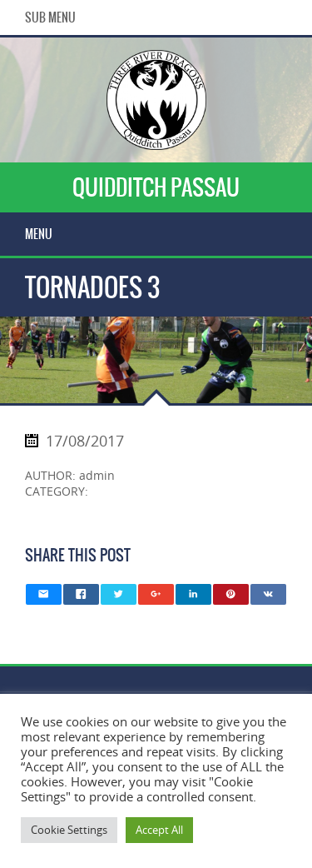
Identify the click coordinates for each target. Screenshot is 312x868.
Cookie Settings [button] (69, 830)
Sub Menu (50, 17)
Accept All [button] (159, 830)
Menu (39, 234)
